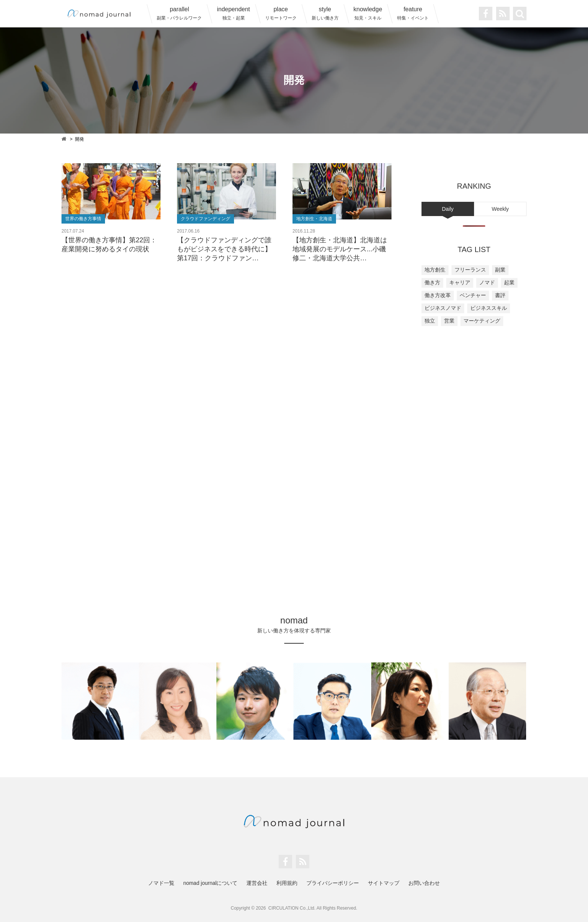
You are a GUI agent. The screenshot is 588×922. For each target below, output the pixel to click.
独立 (430, 321)
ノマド (487, 282)
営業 (449, 321)
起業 (509, 282)
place (281, 13)
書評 (500, 295)
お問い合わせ (424, 883)
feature (413, 13)
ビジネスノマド (443, 308)
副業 (500, 270)
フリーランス (470, 270)
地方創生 (435, 270)
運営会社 (257, 883)
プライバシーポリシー (333, 883)
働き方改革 (438, 295)
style (325, 13)
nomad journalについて (211, 883)
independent (233, 13)
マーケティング (482, 321)
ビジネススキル (489, 308)
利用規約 (287, 883)
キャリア (460, 282)
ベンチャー (473, 295)
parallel (179, 13)
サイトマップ (384, 883)
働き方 (432, 282)
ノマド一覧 (161, 883)
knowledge (368, 13)
